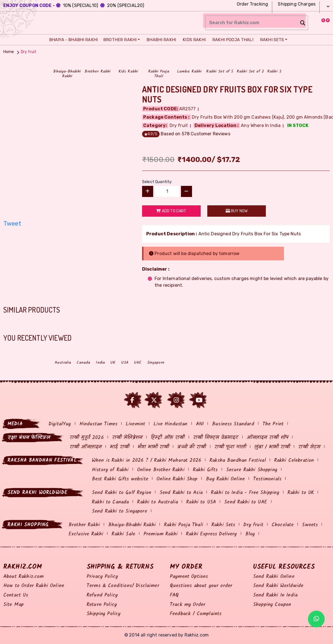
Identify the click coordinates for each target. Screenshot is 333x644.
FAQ (174, 595)
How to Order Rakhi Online (34, 586)
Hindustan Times (98, 424)
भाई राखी (120, 447)
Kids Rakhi (193, 40)
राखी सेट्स (309, 447)
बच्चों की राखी (192, 447)
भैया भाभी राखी (153, 447)
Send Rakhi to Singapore (119, 511)
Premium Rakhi (161, 534)
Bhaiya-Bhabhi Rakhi (132, 525)
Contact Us (16, 595)
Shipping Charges (296, 4)
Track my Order (188, 605)
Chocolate (283, 525)
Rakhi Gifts (205, 470)
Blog (250, 534)
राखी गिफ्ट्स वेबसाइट (216, 438)
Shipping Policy (104, 614)
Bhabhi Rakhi (160, 40)
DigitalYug (60, 424)
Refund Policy (102, 595)
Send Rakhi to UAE (246, 502)
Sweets (310, 525)
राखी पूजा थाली (230, 447)
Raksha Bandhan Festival (238, 460)
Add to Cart (171, 211)
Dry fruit (253, 525)
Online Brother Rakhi (161, 470)
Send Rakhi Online (274, 577)
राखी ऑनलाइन (86, 447)
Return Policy (102, 605)
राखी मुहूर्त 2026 (87, 438)
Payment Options (189, 577)
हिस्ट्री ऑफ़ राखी (168, 438)
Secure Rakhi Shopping (252, 470)
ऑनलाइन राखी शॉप (268, 438)
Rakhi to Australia (157, 502)
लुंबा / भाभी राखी (272, 447)
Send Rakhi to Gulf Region (122, 493)
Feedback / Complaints (196, 614)
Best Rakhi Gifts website (120, 479)
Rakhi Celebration (294, 460)
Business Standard (233, 424)
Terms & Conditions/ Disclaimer (123, 586)
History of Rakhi (110, 470)
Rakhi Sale (123, 534)
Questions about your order (201, 586)
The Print (273, 424)
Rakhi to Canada (110, 502)
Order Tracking (252, 4)
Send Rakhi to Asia (181, 493)
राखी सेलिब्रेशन (127, 438)
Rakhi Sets (271, 40)
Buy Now (237, 211)
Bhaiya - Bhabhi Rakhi (72, 40)
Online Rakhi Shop (177, 479)
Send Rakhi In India (275, 595)
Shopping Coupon (272, 605)
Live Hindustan (170, 424)
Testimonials (267, 479)
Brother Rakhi (119, 40)
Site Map (13, 605)
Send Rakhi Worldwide (278, 586)
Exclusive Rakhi (86, 534)
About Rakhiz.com (24, 577)
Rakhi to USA (201, 502)
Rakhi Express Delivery (211, 534)
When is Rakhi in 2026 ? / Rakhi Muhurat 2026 (147, 460)
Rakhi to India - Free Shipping (245, 493)
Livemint (135, 424)
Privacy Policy (102, 577)
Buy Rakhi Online (225, 479)
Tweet (12, 224)
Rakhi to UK (301, 493)
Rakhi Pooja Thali (231, 40)
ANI (200, 424)
